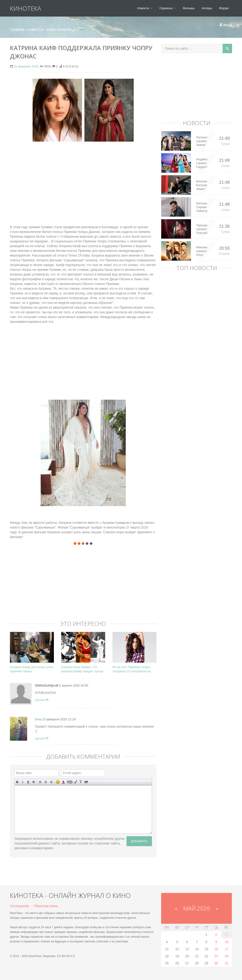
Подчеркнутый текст (28, 782)
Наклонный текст (23, 782)
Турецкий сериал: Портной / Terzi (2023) (202, 229)
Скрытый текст (70, 782)
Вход (226, 25)
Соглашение (19, 906)
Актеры (207, 8)
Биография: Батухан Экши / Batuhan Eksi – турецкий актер (202, 185)
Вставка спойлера (86, 782)
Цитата (42, 700)
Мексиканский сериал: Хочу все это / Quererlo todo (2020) (202, 251)
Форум (224, 8)
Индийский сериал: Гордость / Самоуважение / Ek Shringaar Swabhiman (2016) (202, 163)
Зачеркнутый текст (34, 782)
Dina (38, 719)
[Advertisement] (83, 182)
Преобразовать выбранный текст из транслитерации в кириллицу (81, 782)
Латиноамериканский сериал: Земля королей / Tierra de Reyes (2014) (202, 141)
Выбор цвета (63, 782)
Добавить (139, 841)
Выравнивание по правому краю (51, 782)
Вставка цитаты (75, 782)
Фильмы (189, 8)
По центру (46, 782)
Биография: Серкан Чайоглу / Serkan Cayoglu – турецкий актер (202, 207)
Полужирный (17, 782)
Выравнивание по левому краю (40, 782)
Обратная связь (46, 906)
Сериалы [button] (168, 8)
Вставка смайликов (58, 782)
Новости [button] (145, 8)
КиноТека (26, 8)
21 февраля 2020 (26, 66)
